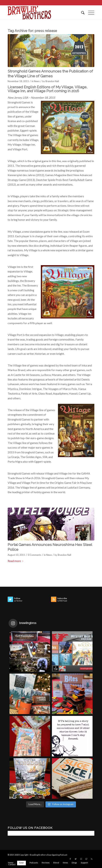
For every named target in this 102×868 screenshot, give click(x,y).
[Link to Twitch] (86, 859)
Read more (16, 561)
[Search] (81, 13)
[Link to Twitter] (76, 859)
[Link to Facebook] (70, 859)
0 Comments (35, 555)
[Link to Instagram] (81, 859)
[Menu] (89, 13)
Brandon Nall (52, 81)
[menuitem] (81, 13)
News (37, 81)
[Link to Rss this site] (92, 859)
